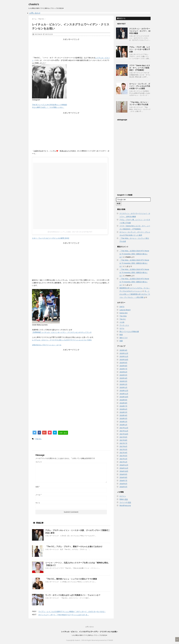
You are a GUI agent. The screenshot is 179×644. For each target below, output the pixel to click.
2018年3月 (123, 418)
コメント (39, 462)
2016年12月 (124, 465)
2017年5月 (123, 450)
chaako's (34, 4)
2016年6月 (123, 484)
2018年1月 (123, 425)
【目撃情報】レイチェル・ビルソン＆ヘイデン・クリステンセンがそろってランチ (62, 332)
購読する (121, 18)
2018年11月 (124, 394)
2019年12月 (124, 353)
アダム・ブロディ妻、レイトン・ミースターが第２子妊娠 (140, 49)
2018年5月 (123, 412)
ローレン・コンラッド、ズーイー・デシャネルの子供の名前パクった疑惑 (140, 86)
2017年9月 (123, 437)
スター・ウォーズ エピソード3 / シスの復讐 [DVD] (51, 238)
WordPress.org (125, 505)
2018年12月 (124, 391)
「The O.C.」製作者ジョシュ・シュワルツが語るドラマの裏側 (71, 579)
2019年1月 (123, 387)
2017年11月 (124, 431)
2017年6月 (123, 446)
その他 (122, 322)
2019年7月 (123, 369)
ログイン (123, 496)
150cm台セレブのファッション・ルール (47, 345)
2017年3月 (123, 456)
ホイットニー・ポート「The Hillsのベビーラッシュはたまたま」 (64, 615)
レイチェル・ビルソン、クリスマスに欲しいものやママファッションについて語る (62, 340)
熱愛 (121, 341)
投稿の (124, 499)
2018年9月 (123, 400)
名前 (38, 487)
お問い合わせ (35, 13)
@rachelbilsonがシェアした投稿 (59, 232)
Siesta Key (124, 313)
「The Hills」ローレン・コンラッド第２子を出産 (139, 103)
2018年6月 (123, 409)
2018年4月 (123, 415)
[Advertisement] (74, 46)
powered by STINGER (106, 640)
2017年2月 (123, 459)
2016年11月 (124, 468)
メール (38, 495)
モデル (122, 328)
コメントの (125, 502)
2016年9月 (123, 474)
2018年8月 (123, 403)
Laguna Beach (125, 310)
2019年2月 (123, 384)
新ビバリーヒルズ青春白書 (129, 332)
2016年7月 (123, 481)
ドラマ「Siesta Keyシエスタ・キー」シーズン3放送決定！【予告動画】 (140, 68)
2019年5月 (123, 375)
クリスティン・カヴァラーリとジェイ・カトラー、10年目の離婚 (140, 31)
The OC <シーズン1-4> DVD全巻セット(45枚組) (49, 105)
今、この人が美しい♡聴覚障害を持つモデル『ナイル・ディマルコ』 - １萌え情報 (135, 294)
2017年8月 (123, 440)
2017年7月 (123, 443)
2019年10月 (124, 360)
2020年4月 (123, 350)
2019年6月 (123, 372)
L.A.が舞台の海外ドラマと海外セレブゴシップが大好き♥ (89, 635)
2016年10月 (124, 471)
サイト (38, 503)
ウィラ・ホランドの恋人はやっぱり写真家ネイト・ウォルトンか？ (73, 595)
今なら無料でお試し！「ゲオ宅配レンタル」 (48, 107)
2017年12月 (124, 428)
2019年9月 (123, 363)
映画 (121, 335)
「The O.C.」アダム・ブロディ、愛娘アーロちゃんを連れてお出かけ (74, 546)
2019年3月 (123, 381)
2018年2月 (123, 422)
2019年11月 (124, 356)
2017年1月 (123, 462)
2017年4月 (123, 453)
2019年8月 (123, 366)
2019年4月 (123, 378)
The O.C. (38, 439)
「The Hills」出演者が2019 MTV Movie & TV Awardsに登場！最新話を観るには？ (134, 254)
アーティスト (124, 325)
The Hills (123, 316)
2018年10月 (124, 397)
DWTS (122, 307)
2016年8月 (123, 477)
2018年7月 (123, 406)
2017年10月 (124, 434)
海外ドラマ (124, 338)
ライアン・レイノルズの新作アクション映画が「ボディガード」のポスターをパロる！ (72, 612)
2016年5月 (123, 487)
